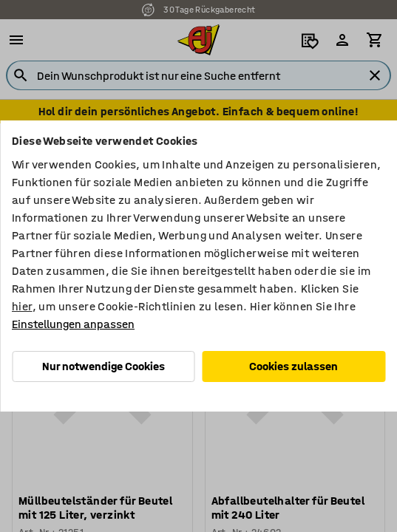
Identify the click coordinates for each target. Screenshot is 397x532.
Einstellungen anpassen (73, 324)
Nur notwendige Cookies (104, 366)
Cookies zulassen (293, 366)
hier (22, 306)
